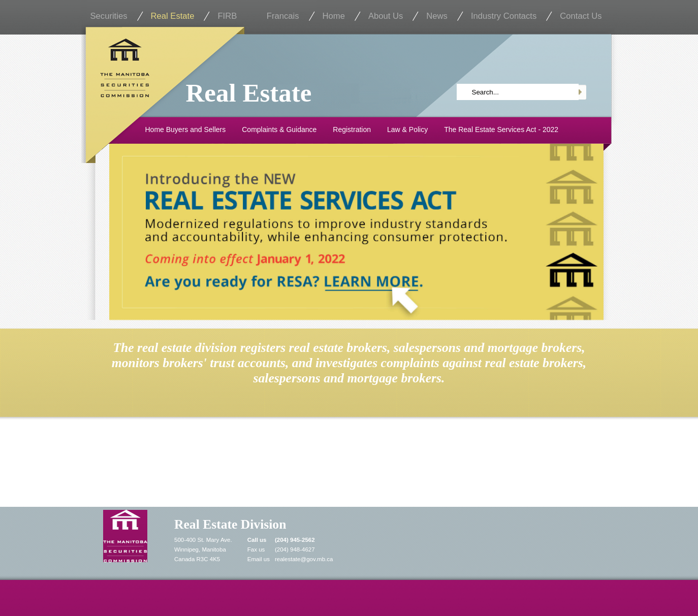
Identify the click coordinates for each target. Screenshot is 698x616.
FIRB (227, 16)
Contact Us (581, 16)
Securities (109, 16)
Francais (283, 16)
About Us (386, 16)
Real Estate (173, 16)
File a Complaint (170, 464)
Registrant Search (347, 464)
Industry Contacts (504, 16)
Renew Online (505, 464)
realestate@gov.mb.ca (304, 559)
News (437, 16)
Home (334, 16)
